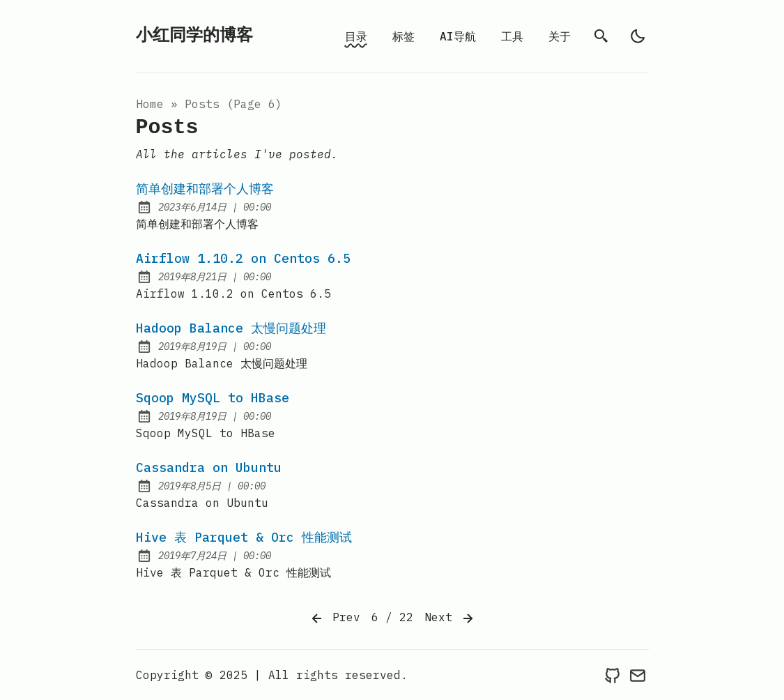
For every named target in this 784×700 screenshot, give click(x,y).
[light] (638, 36)
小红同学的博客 (194, 36)
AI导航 (458, 36)
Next (450, 618)
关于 (560, 36)
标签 (403, 36)
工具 (512, 36)
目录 (356, 36)
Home (150, 104)
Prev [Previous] (335, 618)
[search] (601, 36)
